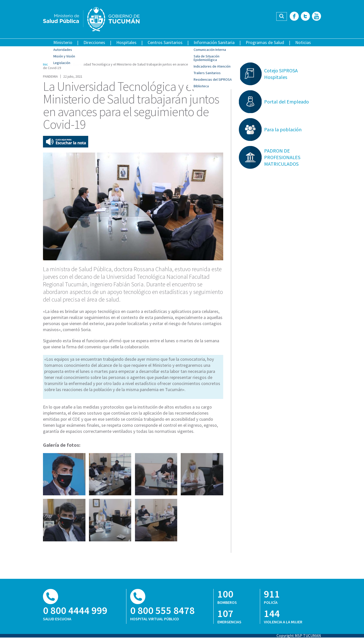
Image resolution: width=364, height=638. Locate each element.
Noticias (303, 42)
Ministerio (63, 42)
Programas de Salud (265, 42)
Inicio (47, 64)
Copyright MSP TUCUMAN (299, 635)
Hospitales (126, 42)
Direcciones (94, 42)
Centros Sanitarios (165, 42)
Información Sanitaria (214, 42)
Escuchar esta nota (66, 142)
